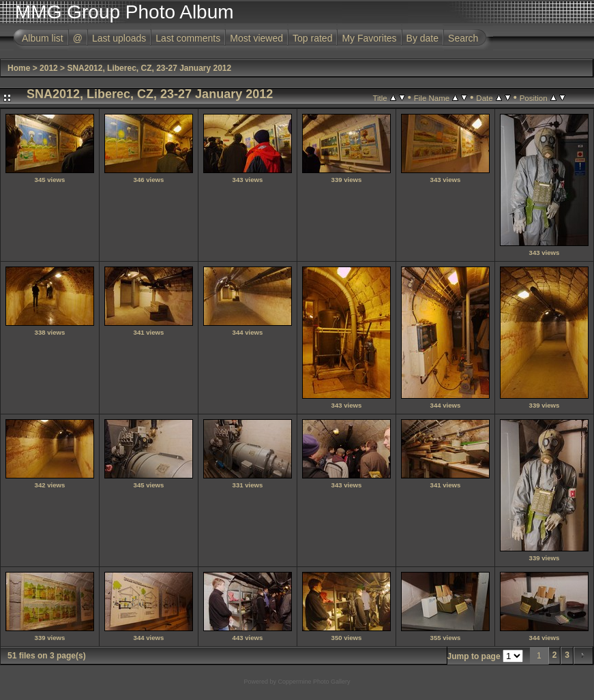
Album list (43, 38)
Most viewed (256, 38)
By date (422, 38)
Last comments (188, 38)
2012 (49, 68)
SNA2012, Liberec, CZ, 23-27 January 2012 (149, 68)
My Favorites (369, 38)
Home (19, 68)
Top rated (312, 38)
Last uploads (119, 38)
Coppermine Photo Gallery (314, 682)
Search (463, 38)
